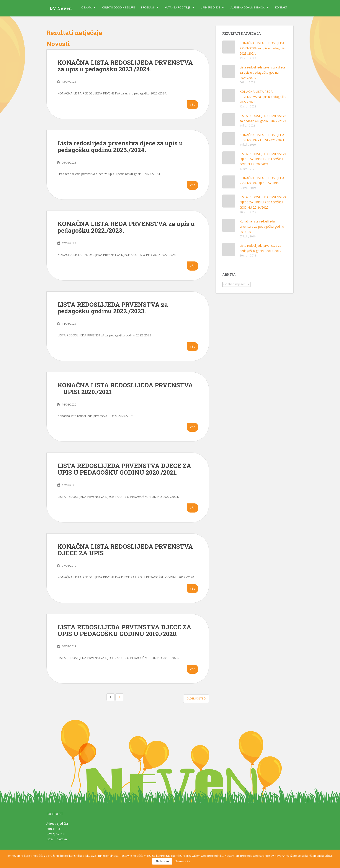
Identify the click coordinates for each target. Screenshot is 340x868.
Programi (148, 7)
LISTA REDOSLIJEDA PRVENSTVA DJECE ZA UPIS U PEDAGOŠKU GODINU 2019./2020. (124, 630)
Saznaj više (183, 861)
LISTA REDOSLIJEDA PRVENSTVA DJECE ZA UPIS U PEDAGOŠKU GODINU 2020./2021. (124, 469)
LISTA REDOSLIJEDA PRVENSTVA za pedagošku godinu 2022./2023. (113, 308)
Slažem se (162, 861)
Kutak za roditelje (177, 7)
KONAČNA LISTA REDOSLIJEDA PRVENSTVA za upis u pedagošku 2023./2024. (125, 66)
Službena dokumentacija (248, 7)
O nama (87, 7)
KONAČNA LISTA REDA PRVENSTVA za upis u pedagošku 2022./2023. (126, 227)
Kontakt (281, 7)
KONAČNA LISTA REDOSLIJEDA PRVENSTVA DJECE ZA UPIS (125, 550)
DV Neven (61, 8)
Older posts (196, 698)
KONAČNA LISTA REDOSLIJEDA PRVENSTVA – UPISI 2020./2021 (125, 388)
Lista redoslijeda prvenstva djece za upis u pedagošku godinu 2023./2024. (120, 146)
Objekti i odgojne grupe (118, 7)
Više (192, 105)
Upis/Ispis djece (210, 7)
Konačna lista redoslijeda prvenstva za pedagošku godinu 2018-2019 (262, 226)
